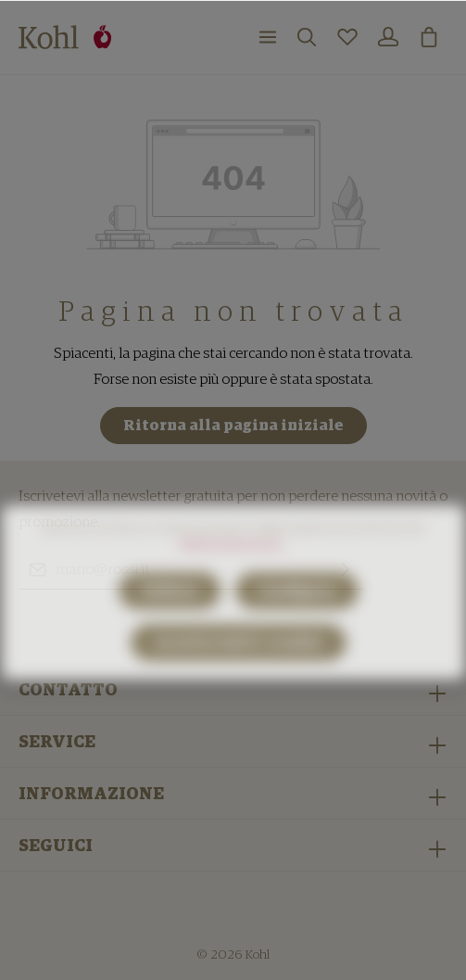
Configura (297, 612)
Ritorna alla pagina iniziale (233, 426)
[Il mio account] (388, 37)
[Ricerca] (307, 37)
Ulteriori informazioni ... (233, 566)
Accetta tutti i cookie (239, 664)
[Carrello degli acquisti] (429, 37)
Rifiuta (170, 612)
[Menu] (268, 37)
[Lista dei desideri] (347, 37)
